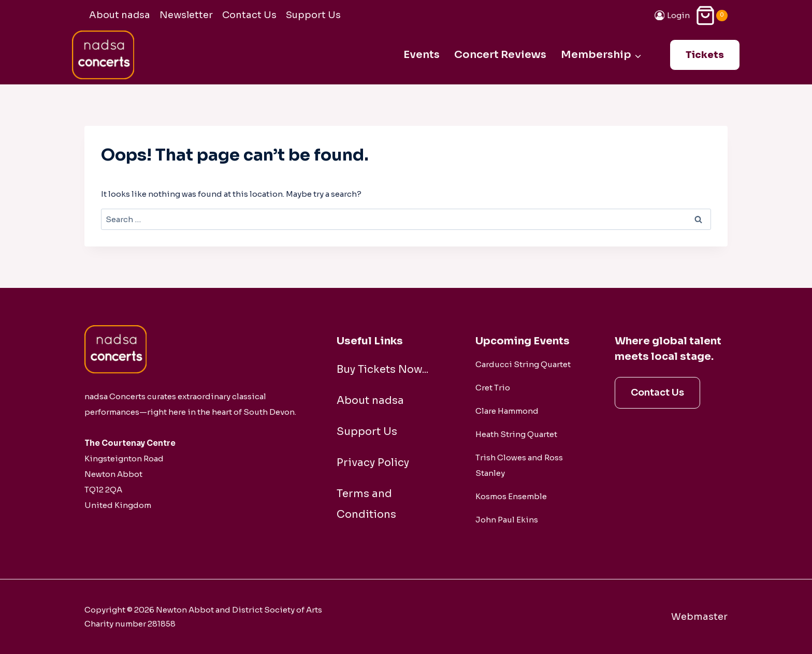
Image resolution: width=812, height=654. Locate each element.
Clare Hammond (507, 411)
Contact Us (249, 15)
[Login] (672, 15)
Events (422, 55)
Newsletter (186, 15)
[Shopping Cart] (711, 15)
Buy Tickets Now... (382, 369)
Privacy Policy (373, 463)
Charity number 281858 (130, 624)
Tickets (705, 55)
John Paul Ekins (507, 520)
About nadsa (120, 15)
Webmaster (699, 617)
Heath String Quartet (516, 434)
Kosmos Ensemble (511, 496)
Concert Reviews (500, 55)
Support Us (313, 15)
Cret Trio (493, 388)
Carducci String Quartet (523, 364)
